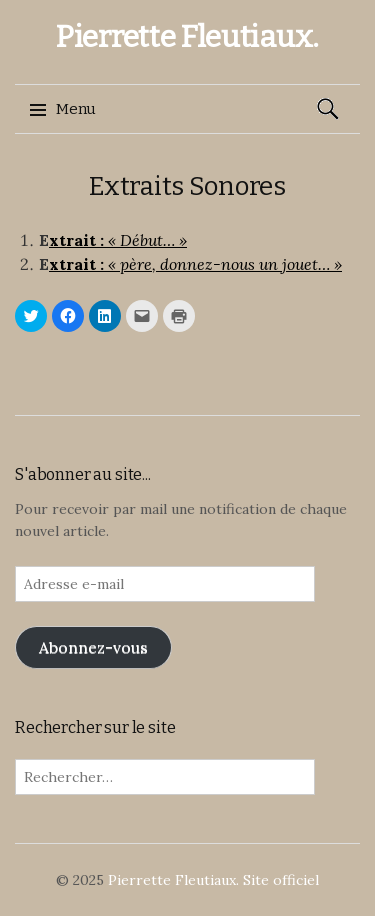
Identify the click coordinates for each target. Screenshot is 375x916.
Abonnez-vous (93, 647)
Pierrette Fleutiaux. (187, 37)
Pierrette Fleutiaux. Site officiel (213, 880)
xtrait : (78, 240)
